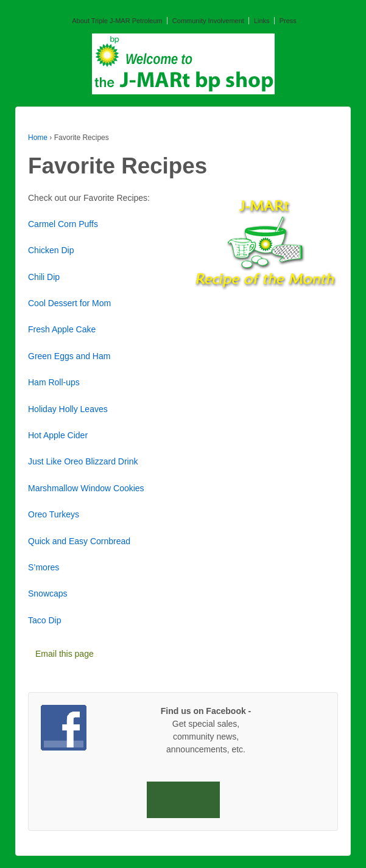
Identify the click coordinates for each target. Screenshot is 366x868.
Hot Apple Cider (58, 435)
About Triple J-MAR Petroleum (117, 21)
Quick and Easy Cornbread (79, 541)
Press (288, 21)
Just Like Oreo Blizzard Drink (83, 461)
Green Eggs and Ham (69, 356)
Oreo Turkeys (54, 514)
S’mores (44, 567)
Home (38, 138)
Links (262, 21)
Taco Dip (44, 620)
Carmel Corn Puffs (63, 224)
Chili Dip (44, 277)
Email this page (65, 654)
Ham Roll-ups (54, 382)
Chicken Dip (51, 250)
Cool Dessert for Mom (69, 303)
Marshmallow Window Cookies (86, 488)
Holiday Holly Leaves (68, 409)
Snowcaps (48, 593)
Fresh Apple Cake (62, 329)
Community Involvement (208, 21)
